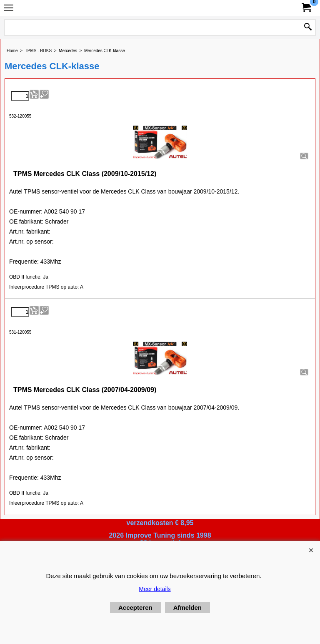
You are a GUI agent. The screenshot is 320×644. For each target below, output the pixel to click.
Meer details (155, 589)
